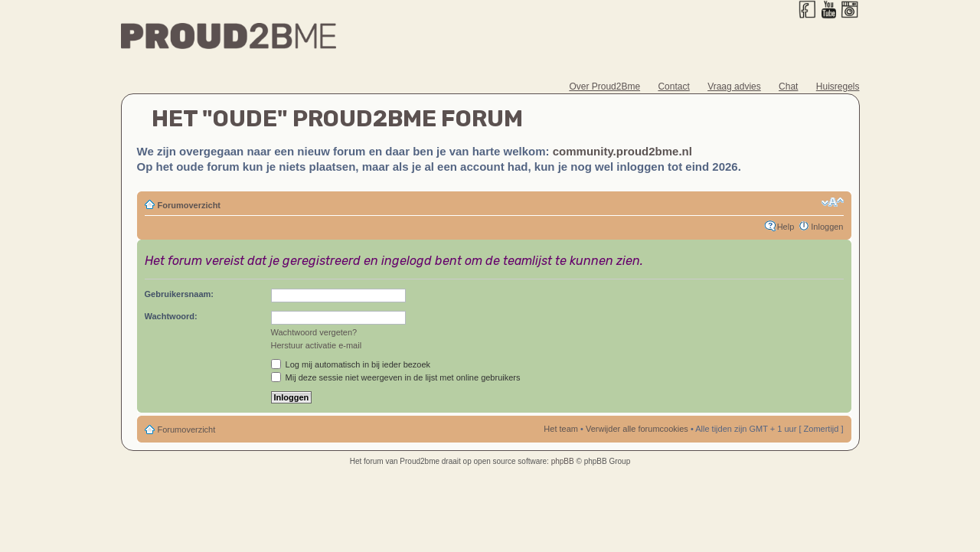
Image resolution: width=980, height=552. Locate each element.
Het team (561, 429)
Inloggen (827, 227)
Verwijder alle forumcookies (637, 429)
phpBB (563, 461)
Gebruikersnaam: (179, 294)
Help (786, 227)
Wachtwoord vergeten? (314, 332)
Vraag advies (734, 87)
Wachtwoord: (171, 316)
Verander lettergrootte (833, 202)
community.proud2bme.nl (622, 151)
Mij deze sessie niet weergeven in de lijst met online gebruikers (396, 377)
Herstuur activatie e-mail (317, 345)
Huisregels (838, 87)
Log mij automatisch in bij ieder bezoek (351, 364)
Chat (788, 87)
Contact (673, 87)
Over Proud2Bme (604, 87)
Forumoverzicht (189, 205)
